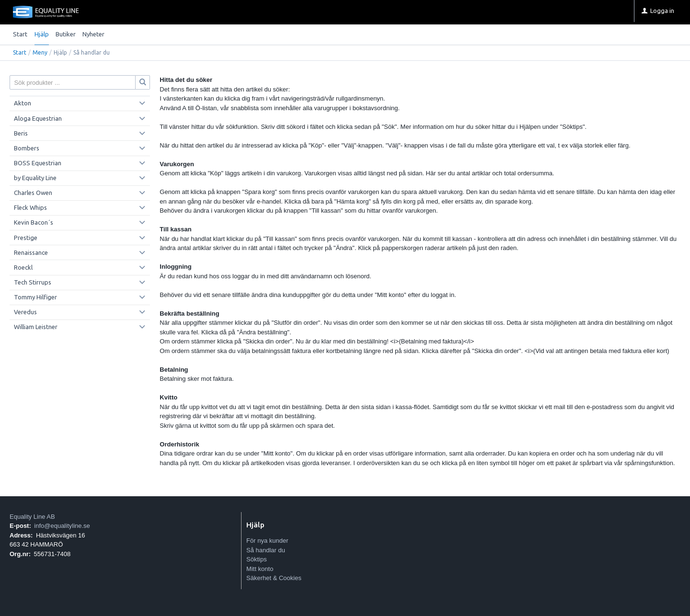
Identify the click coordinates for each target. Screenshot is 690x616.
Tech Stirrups (33, 282)
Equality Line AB (32, 517)
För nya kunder (267, 541)
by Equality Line (35, 178)
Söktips (257, 559)
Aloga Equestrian (38, 118)
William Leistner (36, 327)
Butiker (66, 34)
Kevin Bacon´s (34, 222)
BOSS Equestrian (38, 163)
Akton (23, 103)
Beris (21, 133)
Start (20, 34)
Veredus (25, 312)
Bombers (27, 148)
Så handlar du (266, 550)
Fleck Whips (30, 207)
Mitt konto (260, 569)
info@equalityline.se (62, 526)
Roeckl (23, 267)
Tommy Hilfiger (35, 297)
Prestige (26, 238)
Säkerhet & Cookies (274, 578)
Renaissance (31, 252)
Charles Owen (33, 193)
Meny (40, 52)
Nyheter (93, 34)
